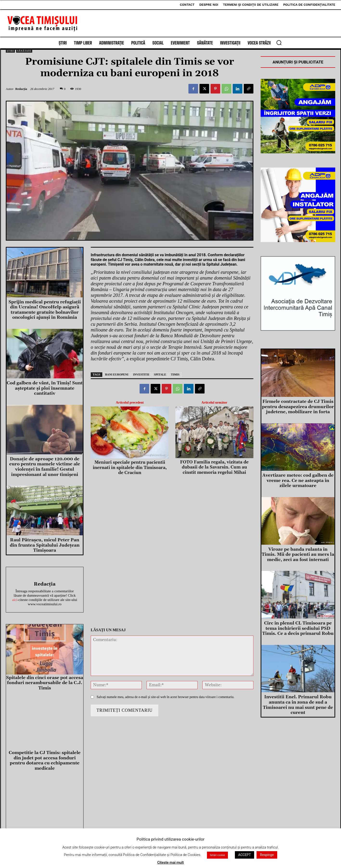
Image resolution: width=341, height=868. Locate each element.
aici (15, 600)
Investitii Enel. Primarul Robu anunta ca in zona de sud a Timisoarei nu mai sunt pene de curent (298, 705)
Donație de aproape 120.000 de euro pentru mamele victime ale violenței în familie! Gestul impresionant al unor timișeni (45, 467)
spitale (160, 375)
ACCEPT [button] (244, 855)
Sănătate (24, 51)
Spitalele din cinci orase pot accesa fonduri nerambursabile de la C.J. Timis (45, 683)
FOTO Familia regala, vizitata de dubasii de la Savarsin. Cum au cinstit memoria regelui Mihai (214, 467)
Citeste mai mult (170, 862)
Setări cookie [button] (217, 855)
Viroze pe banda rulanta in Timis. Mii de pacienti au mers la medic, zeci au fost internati (298, 555)
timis (175, 375)
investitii (141, 375)
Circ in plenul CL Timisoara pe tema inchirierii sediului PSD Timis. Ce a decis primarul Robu (298, 628)
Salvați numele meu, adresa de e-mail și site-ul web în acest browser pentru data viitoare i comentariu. (165, 697)
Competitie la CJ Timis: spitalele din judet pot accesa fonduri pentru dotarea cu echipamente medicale (45, 761)
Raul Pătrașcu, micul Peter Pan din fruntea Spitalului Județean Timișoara (45, 545)
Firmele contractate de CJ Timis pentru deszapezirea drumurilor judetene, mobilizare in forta (298, 407)
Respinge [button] (267, 855)
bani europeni (117, 375)
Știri (10, 51)
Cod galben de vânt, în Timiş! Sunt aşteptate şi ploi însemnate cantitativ (45, 388)
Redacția (21, 89)
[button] (279, 43)
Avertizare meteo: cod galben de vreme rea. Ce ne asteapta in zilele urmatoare (298, 481)
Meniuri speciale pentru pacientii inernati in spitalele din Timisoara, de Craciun (130, 468)
